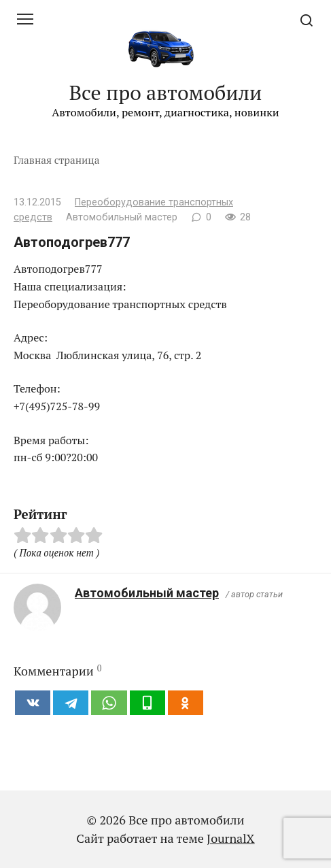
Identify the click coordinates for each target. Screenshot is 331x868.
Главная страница (57, 160)
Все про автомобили (166, 93)
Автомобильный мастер (147, 593)
